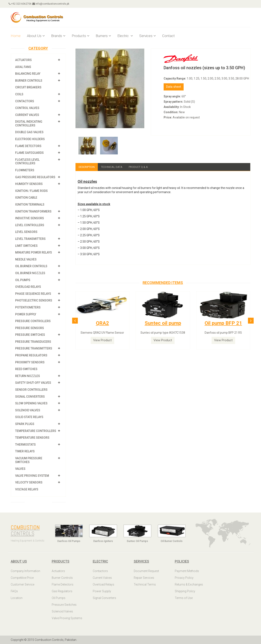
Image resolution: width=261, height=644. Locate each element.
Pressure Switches (30, 335)
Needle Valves (26, 259)
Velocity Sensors (29, 482)
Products (81, 36)
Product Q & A (144, 167)
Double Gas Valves (29, 132)
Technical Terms (145, 584)
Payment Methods (187, 571)
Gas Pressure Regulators (35, 177)
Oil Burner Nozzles (30, 273)
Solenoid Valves (28, 410)
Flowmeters (25, 170)
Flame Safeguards (29, 153)
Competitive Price (22, 578)
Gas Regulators (62, 591)
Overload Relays (28, 287)
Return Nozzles (28, 376)
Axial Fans (23, 67)
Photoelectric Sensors (34, 300)
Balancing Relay (28, 74)
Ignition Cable (26, 198)
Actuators (23, 60)
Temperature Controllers (36, 431)
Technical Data (115, 167)
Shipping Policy (185, 591)
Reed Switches (26, 369)
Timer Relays (25, 451)
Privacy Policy (184, 578)
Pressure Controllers (33, 321)
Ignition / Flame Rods (31, 191)
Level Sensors (26, 232)
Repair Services (144, 578)
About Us (36, 36)
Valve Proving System (32, 476)
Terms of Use (184, 598)
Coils (19, 94)
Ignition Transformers (33, 211)
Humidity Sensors (29, 184)
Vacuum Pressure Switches (29, 460)
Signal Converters (30, 397)
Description (88, 167)
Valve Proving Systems (67, 618)
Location (17, 598)
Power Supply (26, 314)
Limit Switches (26, 246)
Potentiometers (28, 307)
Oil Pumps (23, 280)
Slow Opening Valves (31, 403)
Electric (125, 36)
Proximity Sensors (30, 362)
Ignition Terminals (30, 204)
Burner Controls (29, 81)
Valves (20, 469)
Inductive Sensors (30, 218)
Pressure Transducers (33, 342)
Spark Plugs (25, 424)
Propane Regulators (31, 355)
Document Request (146, 571)
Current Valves (27, 115)
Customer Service (23, 584)
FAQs (14, 591)
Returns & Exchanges (189, 584)
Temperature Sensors (32, 438)
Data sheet (174, 87)
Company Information (25, 571)
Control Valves (27, 108)
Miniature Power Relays (34, 252)
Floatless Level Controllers (27, 162)
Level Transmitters (30, 239)
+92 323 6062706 (22, 4)
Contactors (25, 101)
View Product (102, 341)
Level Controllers (30, 225)
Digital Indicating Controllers (29, 123)
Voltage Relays (27, 489)
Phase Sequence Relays (33, 294)
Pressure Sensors (30, 328)
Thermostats (25, 445)
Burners (103, 36)
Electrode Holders (30, 139)
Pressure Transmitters (34, 348)
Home (16, 36)
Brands (58, 36)
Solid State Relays (29, 417)
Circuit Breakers (28, 87)
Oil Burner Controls (31, 266)
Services (148, 36)
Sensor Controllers (31, 390)
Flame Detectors (28, 146)
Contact (168, 36)
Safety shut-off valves (33, 383)
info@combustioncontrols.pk (55, 4)
